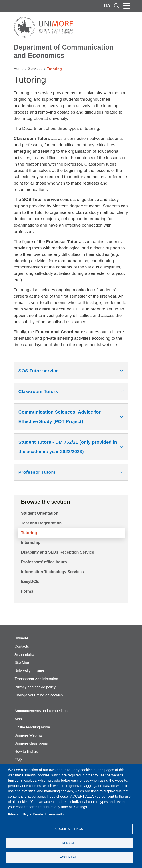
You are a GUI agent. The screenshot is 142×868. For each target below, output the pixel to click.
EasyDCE (30, 581)
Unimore (22, 638)
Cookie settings (69, 828)
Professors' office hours (44, 562)
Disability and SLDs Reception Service (58, 552)
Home (19, 69)
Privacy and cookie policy (35, 687)
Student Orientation (40, 513)
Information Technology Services (53, 572)
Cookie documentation (49, 814)
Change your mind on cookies (39, 695)
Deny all (69, 843)
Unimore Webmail (29, 735)
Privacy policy (18, 814)
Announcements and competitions (42, 711)
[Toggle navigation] (127, 6)
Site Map (22, 663)
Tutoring (29, 533)
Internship (31, 543)
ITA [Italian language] (107, 6)
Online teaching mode (32, 727)
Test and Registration (41, 523)
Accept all (69, 857)
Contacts (22, 646)
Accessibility (25, 654)
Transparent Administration (36, 679)
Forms (27, 591)
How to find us (26, 752)
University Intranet (29, 671)
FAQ (18, 760)
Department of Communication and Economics (64, 51)
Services (35, 69)
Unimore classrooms (31, 743)
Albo (18, 719)
